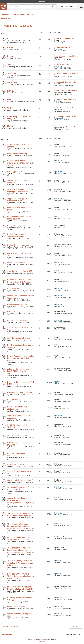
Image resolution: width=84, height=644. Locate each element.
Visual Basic (12, 82)
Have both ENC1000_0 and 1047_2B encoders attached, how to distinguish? (21, 576)
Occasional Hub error (16, 464)
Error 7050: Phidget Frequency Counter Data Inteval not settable (21, 588)
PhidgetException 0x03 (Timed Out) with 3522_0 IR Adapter (20, 281)
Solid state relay (14, 289)
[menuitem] (40, 642)
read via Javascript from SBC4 (20, 271)
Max (9, 100)
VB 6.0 (10, 108)
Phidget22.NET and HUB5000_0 (20, 320)
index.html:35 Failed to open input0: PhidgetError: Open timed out (20, 371)
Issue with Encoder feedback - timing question (20, 218)
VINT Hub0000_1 (14, 312)
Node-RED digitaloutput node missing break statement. (19, 235)
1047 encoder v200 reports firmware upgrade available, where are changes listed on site (21, 526)
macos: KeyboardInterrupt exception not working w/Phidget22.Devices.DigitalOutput (21, 501)
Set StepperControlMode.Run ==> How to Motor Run (21, 488)
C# (9, 39)
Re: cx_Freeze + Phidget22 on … (66, 56)
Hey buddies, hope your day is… (66, 126)
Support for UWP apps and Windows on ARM (18, 200)
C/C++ (10, 48)
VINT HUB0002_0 (14, 172)
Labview (11, 91)
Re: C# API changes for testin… (66, 38)
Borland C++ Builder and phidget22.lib (17, 408)
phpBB (36, 640)
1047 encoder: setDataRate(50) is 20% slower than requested (20, 514)
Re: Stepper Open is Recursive (66, 91)
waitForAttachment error (17, 436)
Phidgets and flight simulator (19, 226)
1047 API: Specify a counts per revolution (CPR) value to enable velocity (20, 563)
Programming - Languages (17, 26)
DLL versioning (13, 400)
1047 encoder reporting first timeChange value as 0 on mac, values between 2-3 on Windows (21, 550)
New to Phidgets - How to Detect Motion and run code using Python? (21, 358)
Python (10, 56)
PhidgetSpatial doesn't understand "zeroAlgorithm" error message (20, 163)
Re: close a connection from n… (66, 73)
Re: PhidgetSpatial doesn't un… (66, 99)
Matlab (10, 126)
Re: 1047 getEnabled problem (65, 116)
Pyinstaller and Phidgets (17, 305)
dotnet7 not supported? (17, 607)
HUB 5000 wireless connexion (65, 82)
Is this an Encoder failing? (18, 154)
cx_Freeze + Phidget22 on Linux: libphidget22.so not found (21, 191)
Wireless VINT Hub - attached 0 (20, 480)
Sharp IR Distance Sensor (18, 263)
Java (9, 65)
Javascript (12, 73)
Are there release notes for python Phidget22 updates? (18, 538)
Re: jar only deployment (63, 65)
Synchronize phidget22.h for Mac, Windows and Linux (21, 297)
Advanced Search (67, 6)
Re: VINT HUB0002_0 (62, 47)
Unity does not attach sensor (19, 338)
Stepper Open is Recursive (18, 245)
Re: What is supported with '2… (65, 108)
